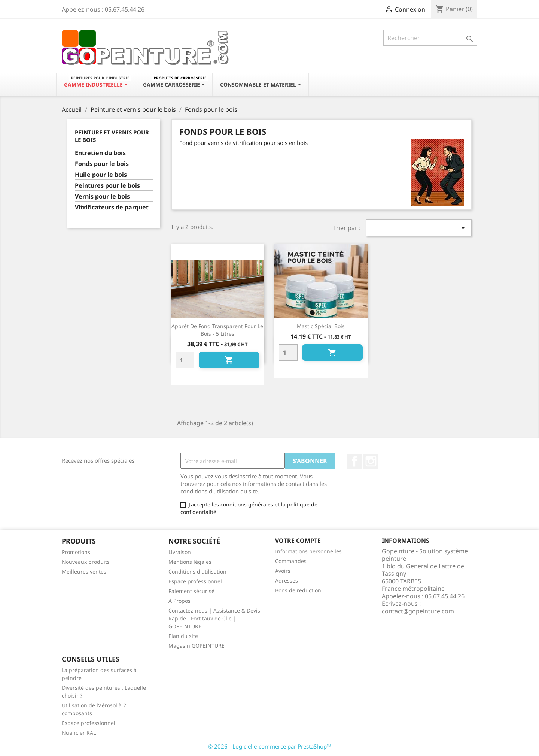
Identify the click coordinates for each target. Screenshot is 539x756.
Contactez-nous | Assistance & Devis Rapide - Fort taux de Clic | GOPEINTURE (214, 618)
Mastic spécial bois (321, 326)
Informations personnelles (308, 551)
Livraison (180, 552)
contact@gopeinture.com (418, 611)
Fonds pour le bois (102, 164)
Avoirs (283, 571)
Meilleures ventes (84, 571)
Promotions (76, 552)
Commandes (291, 561)
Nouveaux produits (86, 562)
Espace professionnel (195, 581)
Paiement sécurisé (191, 591)
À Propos (179, 601)
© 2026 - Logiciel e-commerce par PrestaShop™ (270, 746)
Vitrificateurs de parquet (112, 207)
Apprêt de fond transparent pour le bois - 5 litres (217, 330)
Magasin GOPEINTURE (197, 646)
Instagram (371, 461)
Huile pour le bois (101, 175)
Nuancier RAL (79, 733)
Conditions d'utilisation (197, 571)
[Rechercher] (430, 38)
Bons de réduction (298, 590)
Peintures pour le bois (107, 186)
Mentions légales (190, 562)
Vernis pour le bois (102, 196)
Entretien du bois (100, 153)
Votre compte (298, 541)
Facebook (354, 461)
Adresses (287, 580)
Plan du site (183, 636)
